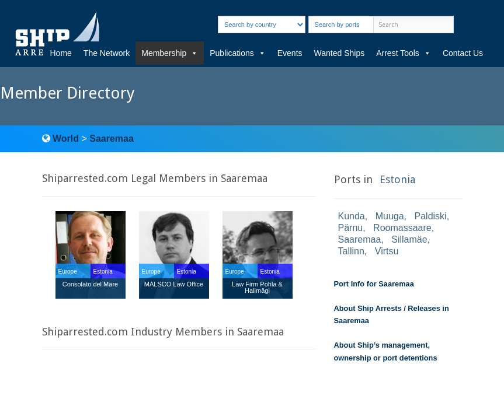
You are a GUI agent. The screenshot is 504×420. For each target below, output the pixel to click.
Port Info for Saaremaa (374, 284)
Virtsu (387, 251)
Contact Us (463, 53)
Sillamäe (409, 239)
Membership (170, 53)
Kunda (352, 216)
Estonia (397, 179)
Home (61, 53)
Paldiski (431, 216)
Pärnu (351, 228)
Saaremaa (112, 139)
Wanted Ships (340, 53)
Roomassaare (402, 228)
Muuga (390, 216)
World (66, 139)
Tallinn (351, 251)
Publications (238, 53)
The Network (107, 53)
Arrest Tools (404, 53)
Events (290, 53)
